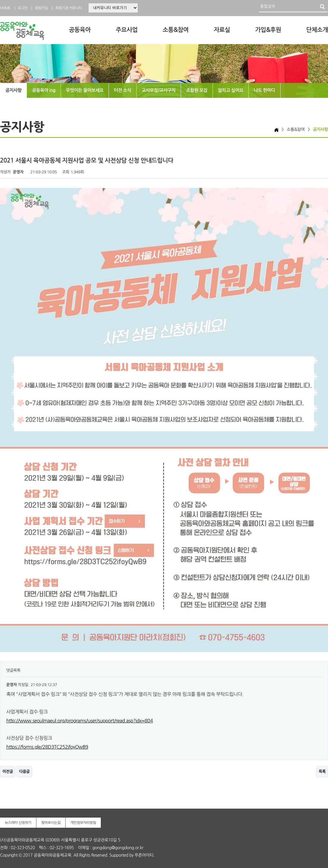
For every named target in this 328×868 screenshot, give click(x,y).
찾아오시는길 (51, 823)
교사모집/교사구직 (159, 90)
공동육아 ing (44, 90)
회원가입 (41, 8)
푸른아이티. (144, 855)
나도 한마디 (264, 90)
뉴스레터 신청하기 (18, 823)
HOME (5, 8)
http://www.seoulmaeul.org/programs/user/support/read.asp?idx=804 (80, 721)
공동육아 (80, 30)
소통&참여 (175, 30)
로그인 (23, 8)
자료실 (222, 30)
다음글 (24, 772)
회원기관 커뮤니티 (69, 8)
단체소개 (317, 30)
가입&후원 (268, 30)
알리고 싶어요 (231, 90)
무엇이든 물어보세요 (85, 90)
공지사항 (13, 90)
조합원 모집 (197, 90)
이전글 (8, 772)
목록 (322, 772)
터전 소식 (123, 90)
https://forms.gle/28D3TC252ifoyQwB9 (47, 747)
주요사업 (127, 30)
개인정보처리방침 (83, 823)
